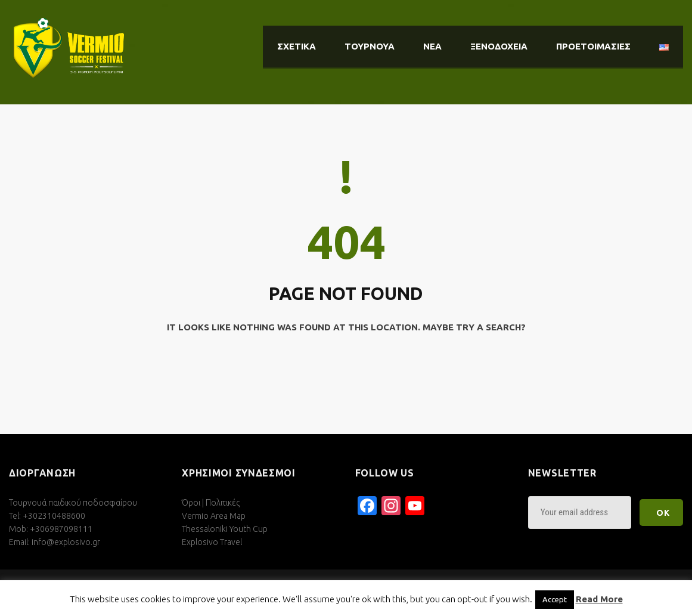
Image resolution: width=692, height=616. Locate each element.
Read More (599, 599)
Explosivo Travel (212, 542)
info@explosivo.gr (66, 542)
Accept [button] (555, 599)
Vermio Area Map (214, 516)
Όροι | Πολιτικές (211, 503)
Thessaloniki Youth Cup (225, 529)
